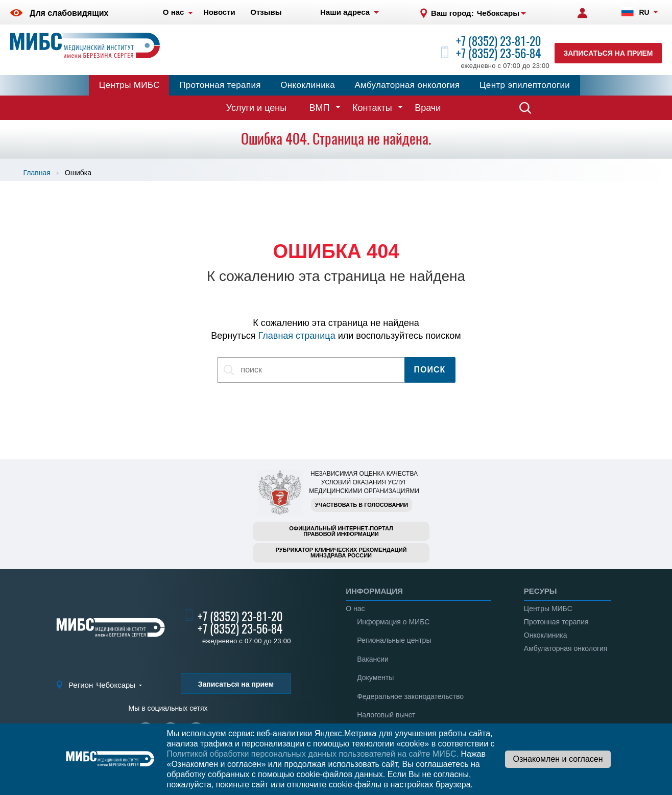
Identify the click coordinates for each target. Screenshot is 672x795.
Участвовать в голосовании (362, 505)
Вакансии (373, 659)
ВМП (320, 108)
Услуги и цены (256, 108)
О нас (355, 609)
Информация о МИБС (393, 622)
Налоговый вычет (386, 715)
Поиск (430, 370)
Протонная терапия (220, 85)
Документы (375, 677)
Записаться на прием (608, 53)
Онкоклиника (308, 85)
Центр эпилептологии (525, 85)
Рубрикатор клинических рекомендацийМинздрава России (341, 553)
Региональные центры (394, 640)
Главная (37, 173)
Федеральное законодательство (410, 696)
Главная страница (297, 336)
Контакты (372, 108)
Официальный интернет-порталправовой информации (341, 531)
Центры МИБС (129, 85)
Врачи (428, 108)
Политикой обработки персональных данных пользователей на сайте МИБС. (313, 754)
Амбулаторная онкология (407, 85)
